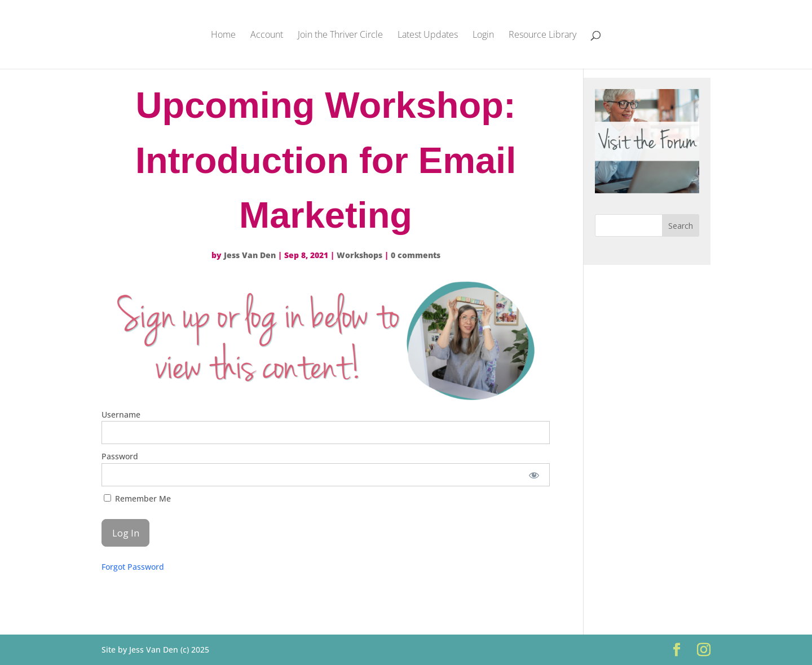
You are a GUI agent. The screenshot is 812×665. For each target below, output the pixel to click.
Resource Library (542, 36)
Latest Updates (428, 36)
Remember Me (137, 498)
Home (223, 36)
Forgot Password (133, 567)
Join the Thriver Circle (340, 36)
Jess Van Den (250, 255)
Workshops (359, 255)
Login (483, 36)
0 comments (416, 255)
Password (120, 456)
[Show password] (534, 475)
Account (267, 36)
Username (121, 414)
